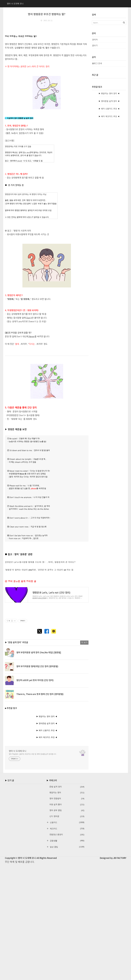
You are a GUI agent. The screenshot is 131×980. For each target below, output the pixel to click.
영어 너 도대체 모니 (18, 832)
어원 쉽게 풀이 (67, 885)
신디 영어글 (67, 897)
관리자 (95, 40)
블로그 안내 (97, 63)
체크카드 (67, 909)
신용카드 (67, 903)
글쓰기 (95, 45)
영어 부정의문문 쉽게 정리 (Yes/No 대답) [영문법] (39, 733)
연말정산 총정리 (67, 915)
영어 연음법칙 (67, 879)
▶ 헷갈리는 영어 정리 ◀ (47, 797)
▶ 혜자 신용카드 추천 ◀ (47, 811)
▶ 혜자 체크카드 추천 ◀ (47, 818)
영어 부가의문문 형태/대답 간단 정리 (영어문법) (37, 747)
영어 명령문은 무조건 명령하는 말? (47, 14)
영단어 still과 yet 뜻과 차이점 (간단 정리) (35, 761)
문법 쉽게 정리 (67, 867)
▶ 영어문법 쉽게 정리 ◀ (47, 804)
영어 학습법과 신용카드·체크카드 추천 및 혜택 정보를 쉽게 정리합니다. (33, 835)
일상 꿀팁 (67, 927)
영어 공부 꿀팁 (67, 891)
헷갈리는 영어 (67, 873)
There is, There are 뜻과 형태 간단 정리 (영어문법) (40, 775)
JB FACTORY (120, 939)
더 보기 (84, 723)
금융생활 (67, 921)
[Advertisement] (47, 636)
